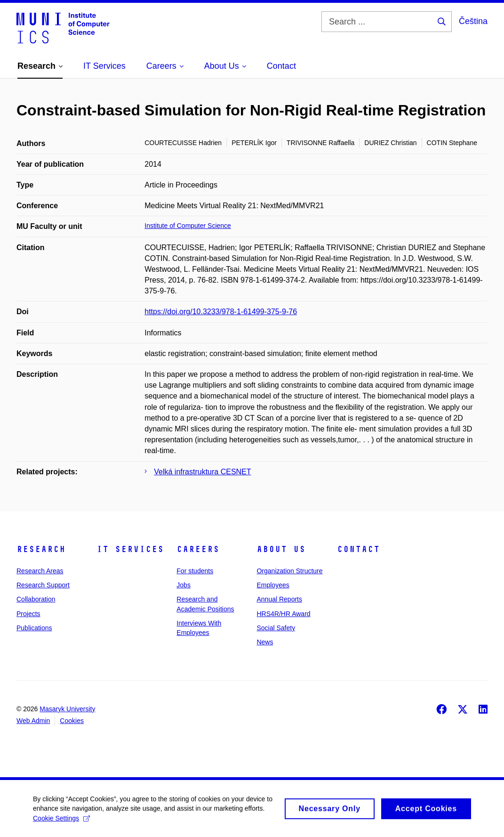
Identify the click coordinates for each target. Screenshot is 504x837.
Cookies (72, 721)
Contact (358, 549)
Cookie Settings (61, 824)
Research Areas (40, 571)
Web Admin (33, 721)
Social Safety (276, 628)
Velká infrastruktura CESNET (202, 472)
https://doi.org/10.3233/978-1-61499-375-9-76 (221, 312)
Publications (34, 628)
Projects (28, 614)
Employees (273, 585)
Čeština (473, 21)
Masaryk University (67, 709)
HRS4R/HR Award (283, 614)
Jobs (184, 585)
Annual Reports (279, 599)
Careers (198, 549)
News (265, 642)
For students (195, 571)
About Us (281, 549)
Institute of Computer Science (188, 226)
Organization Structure (289, 571)
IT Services (130, 549)
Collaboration (36, 599)
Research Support (43, 585)
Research (41, 549)
